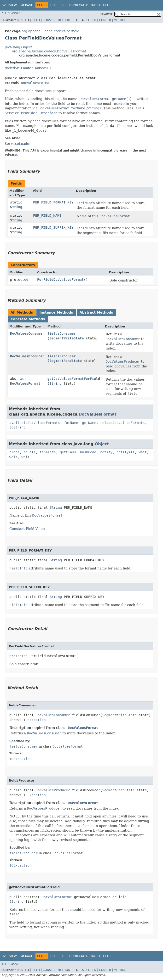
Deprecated (79, 5)
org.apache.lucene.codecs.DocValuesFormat (49, 51)
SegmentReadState (66, 361)
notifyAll (126, 452)
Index (96, 5)
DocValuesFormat (36, 83)
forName (71, 423)
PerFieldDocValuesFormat (60, 280)
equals (30, 452)
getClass (68, 452)
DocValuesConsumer (27, 333)
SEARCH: (107, 14)
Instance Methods (56, 312)
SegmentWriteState (67, 338)
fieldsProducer (62, 356)
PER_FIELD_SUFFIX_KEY (53, 227)
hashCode (88, 452)
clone (14, 452)
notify (106, 452)
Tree (63, 5)
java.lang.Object (18, 47)
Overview (9, 5)
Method (64, 20)
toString (17, 427)
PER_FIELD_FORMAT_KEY (53, 202)
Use (53, 5)
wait (143, 452)
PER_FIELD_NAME (47, 215)
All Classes (11, 13)
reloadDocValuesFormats (122, 423)
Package (26, 5)
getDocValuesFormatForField (74, 379)
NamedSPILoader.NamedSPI (28, 68)
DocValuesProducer (27, 356)
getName (89, 423)
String (16, 207)
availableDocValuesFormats (35, 423)
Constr (49, 20)
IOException (35, 720)
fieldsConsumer (62, 333)
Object (102, 444)
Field (36, 20)
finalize (48, 452)
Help (107, 5)
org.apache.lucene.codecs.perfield (50, 31)
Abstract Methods (96, 312)
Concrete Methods (28, 319)
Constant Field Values (28, 529)
